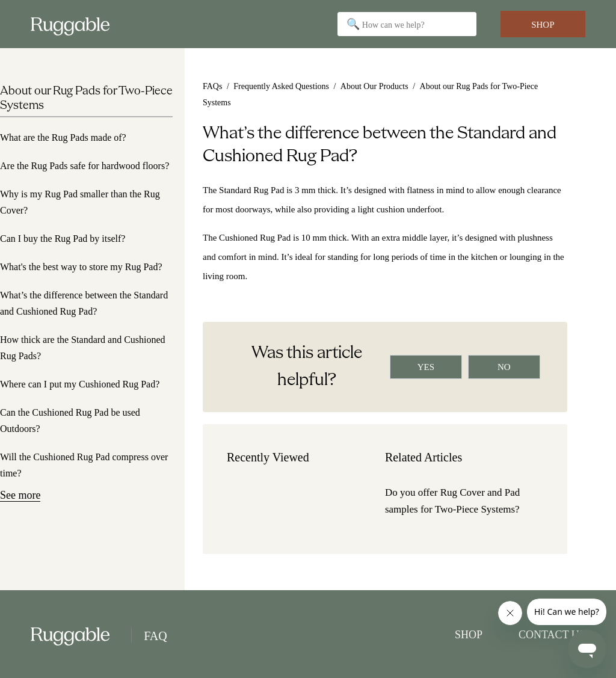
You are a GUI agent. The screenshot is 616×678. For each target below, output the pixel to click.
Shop (543, 25)
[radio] (426, 367)
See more (20, 495)
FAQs (212, 86)
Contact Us (552, 635)
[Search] (407, 24)
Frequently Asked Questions (281, 86)
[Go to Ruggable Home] (75, 24)
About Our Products (374, 86)
